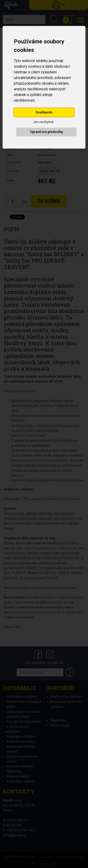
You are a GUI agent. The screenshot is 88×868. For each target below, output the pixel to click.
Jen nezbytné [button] (43, 122)
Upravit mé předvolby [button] (46, 132)
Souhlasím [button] (44, 112)
